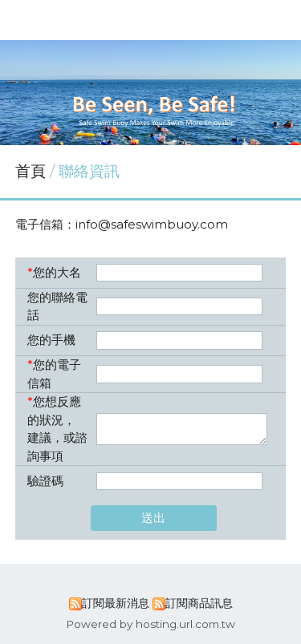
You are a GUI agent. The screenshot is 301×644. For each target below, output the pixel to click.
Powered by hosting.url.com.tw (150, 624)
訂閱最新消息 (116, 603)
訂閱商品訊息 (199, 603)
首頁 (31, 171)
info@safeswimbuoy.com (152, 224)
